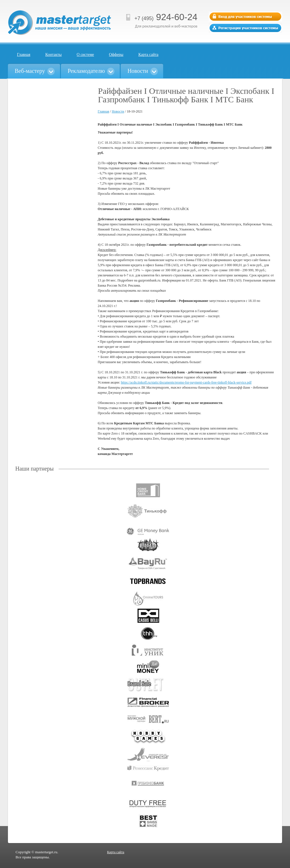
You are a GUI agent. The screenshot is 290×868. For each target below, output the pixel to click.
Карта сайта (149, 55)
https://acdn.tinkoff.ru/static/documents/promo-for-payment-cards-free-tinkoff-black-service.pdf (186, 382)
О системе (85, 55)
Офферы (116, 55)
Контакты (54, 55)
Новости (118, 111)
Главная (24, 55)
